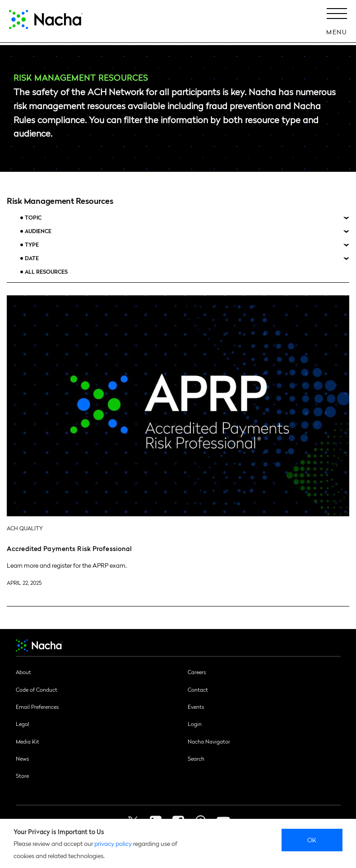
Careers (197, 672)
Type (32, 245)
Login (195, 724)
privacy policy (113, 843)
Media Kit (28, 741)
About (23, 672)
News (22, 758)
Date (32, 258)
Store (22, 776)
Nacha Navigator (209, 741)
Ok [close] (312, 840)
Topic (33, 218)
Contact (198, 689)
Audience (38, 231)
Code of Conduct (37, 689)
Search (196, 758)
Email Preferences (37, 707)
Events (196, 707)
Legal (23, 724)
